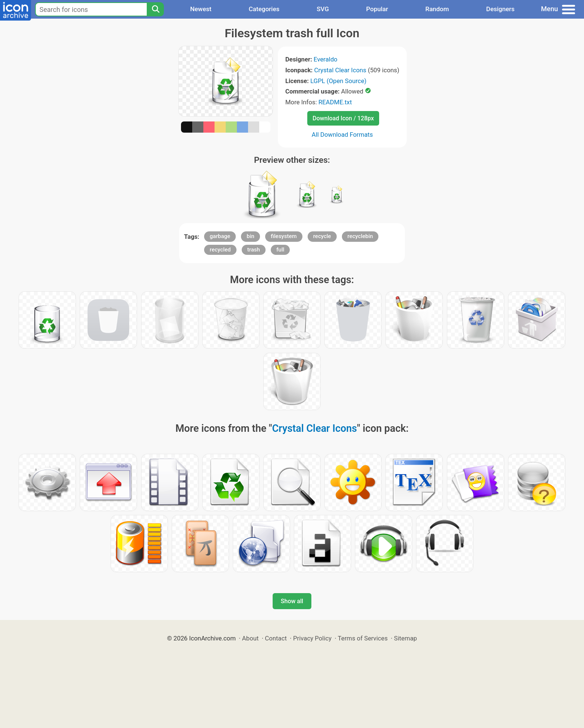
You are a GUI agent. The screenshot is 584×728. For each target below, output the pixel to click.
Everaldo (326, 59)
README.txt (335, 102)
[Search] (155, 9)
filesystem (284, 236)
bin (250, 236)
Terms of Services (363, 638)
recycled (220, 250)
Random (437, 9)
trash (254, 250)
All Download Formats (342, 134)
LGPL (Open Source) (338, 81)
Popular (377, 9)
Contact (276, 638)
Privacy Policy (312, 638)
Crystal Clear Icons (340, 70)
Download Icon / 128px (343, 118)
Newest (201, 9)
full (280, 250)
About (250, 638)
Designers (500, 9)
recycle (322, 236)
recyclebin (360, 236)
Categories (264, 9)
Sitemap (406, 638)
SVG (323, 9)
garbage (220, 236)
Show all (292, 601)
